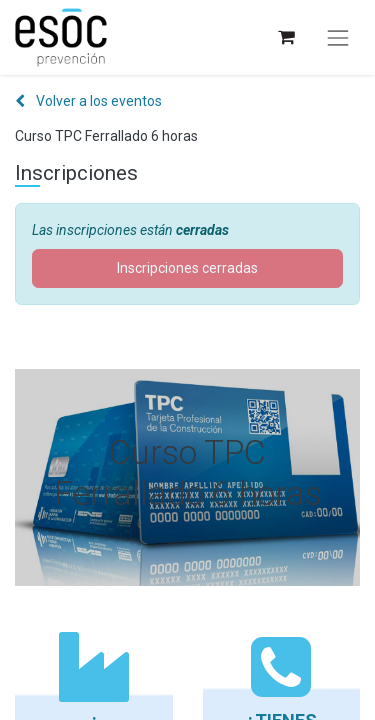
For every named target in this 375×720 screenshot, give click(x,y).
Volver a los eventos (88, 101)
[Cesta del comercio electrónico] (285, 37)
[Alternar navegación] (338, 38)
